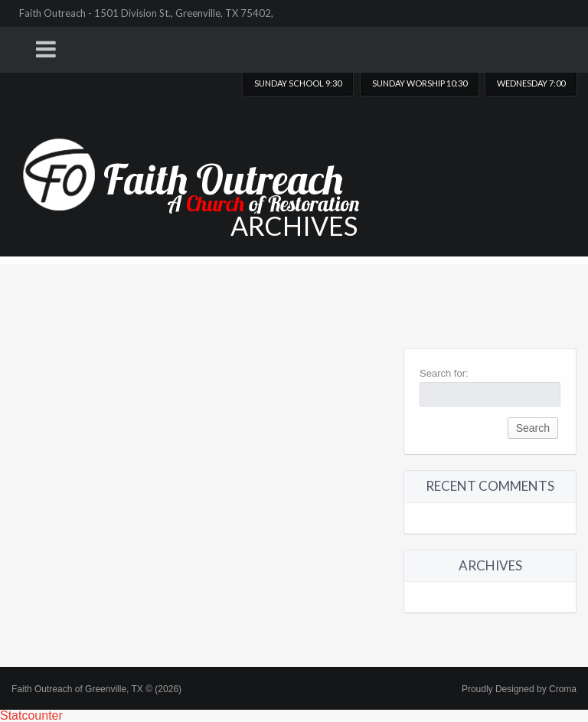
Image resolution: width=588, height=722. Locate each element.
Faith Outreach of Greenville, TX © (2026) (96, 689)
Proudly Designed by (519, 689)
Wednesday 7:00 (531, 83)
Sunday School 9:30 (298, 83)
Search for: (444, 373)
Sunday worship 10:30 (420, 83)
